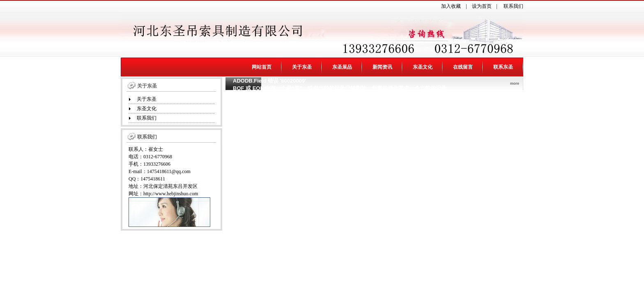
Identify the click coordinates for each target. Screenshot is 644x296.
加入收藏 (451, 6)
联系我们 (513, 6)
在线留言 (463, 67)
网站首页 (262, 67)
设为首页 (482, 6)
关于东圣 (302, 67)
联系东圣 (503, 67)
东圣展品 (342, 67)
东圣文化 (423, 67)
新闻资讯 (382, 67)
